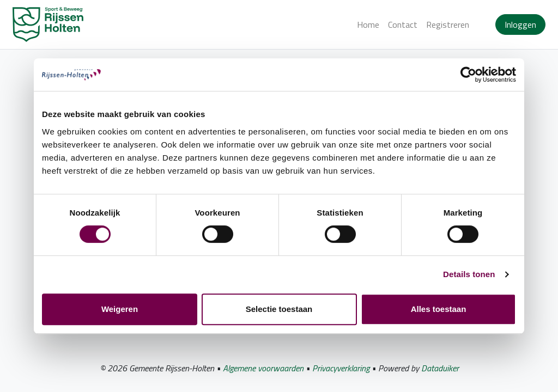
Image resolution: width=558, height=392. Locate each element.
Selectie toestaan (279, 309)
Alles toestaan (439, 309)
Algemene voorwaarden (263, 368)
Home (368, 24)
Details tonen (469, 274)
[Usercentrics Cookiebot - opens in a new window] (468, 75)
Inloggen (520, 24)
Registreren (448, 24)
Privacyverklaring (341, 368)
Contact (403, 24)
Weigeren (120, 309)
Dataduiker (440, 368)
